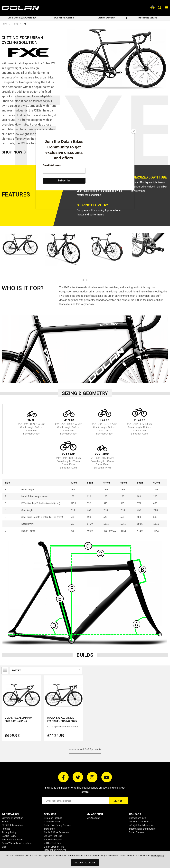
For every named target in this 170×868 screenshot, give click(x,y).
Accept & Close (85, 863)
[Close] (134, 131)
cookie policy (158, 856)
